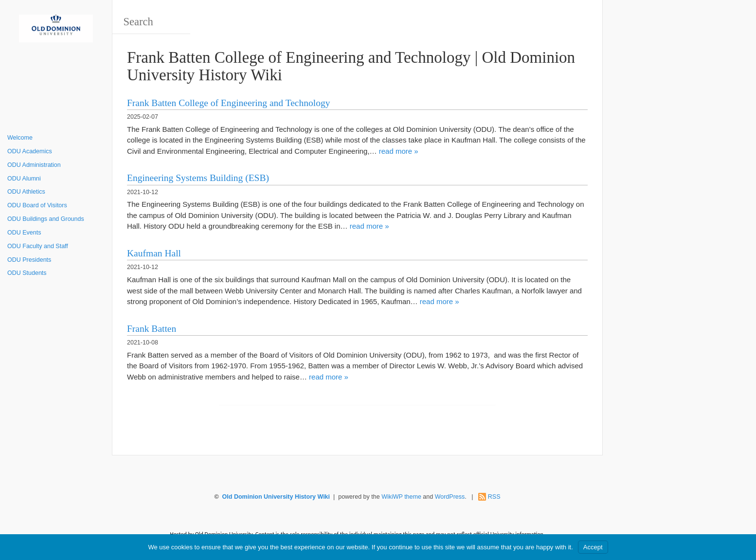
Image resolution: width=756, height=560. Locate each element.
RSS (494, 497)
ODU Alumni (24, 179)
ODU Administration (34, 165)
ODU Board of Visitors (37, 205)
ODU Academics (30, 151)
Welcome (20, 138)
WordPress (450, 497)
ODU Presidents (29, 260)
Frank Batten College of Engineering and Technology (228, 103)
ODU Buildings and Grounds (46, 219)
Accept (593, 547)
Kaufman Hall (154, 253)
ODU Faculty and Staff (38, 246)
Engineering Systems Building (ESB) (198, 178)
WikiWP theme (401, 497)
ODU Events (24, 233)
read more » (399, 151)
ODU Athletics (26, 192)
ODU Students (27, 273)
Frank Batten (152, 329)
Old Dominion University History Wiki (276, 497)
